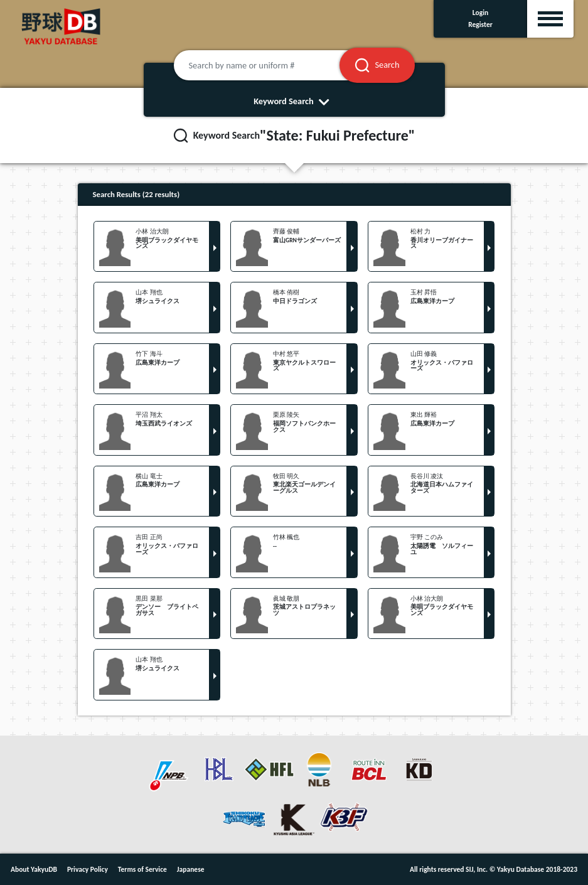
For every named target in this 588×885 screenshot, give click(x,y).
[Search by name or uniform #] (272, 65)
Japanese (191, 869)
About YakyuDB (34, 869)
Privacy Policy (88, 869)
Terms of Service (142, 869)
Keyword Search (294, 101)
